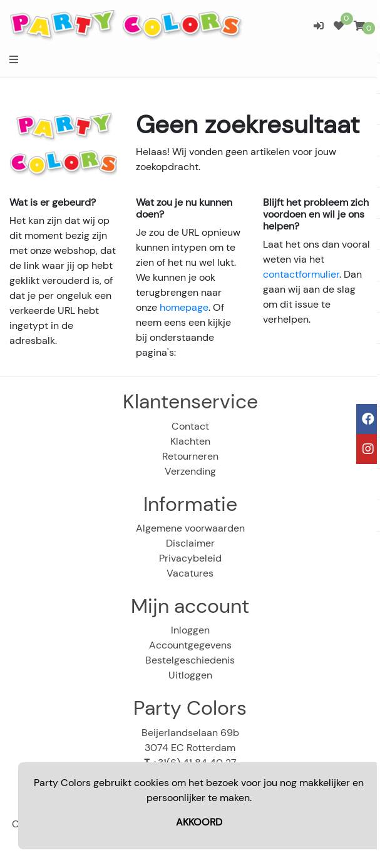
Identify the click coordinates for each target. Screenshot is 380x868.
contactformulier (301, 274)
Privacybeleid (190, 558)
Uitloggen (190, 675)
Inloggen (190, 630)
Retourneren (190, 456)
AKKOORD (199, 822)
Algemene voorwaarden (190, 528)
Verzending (190, 471)
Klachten (190, 441)
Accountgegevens (190, 645)
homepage (184, 307)
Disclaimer (190, 543)
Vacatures (190, 573)
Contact (190, 426)
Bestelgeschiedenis (190, 660)
